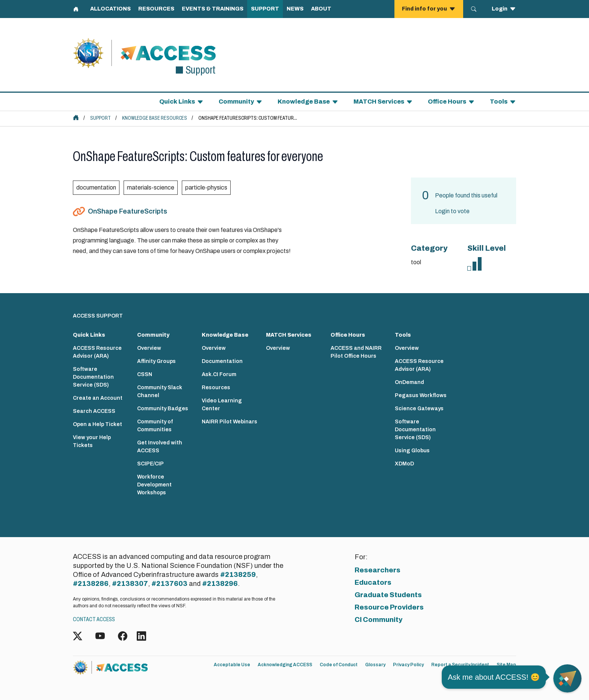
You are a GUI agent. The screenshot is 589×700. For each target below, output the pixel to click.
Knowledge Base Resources (155, 118)
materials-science (151, 187)
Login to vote (452, 211)
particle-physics (206, 187)
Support (100, 118)
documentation (96, 187)
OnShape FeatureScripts (128, 211)
